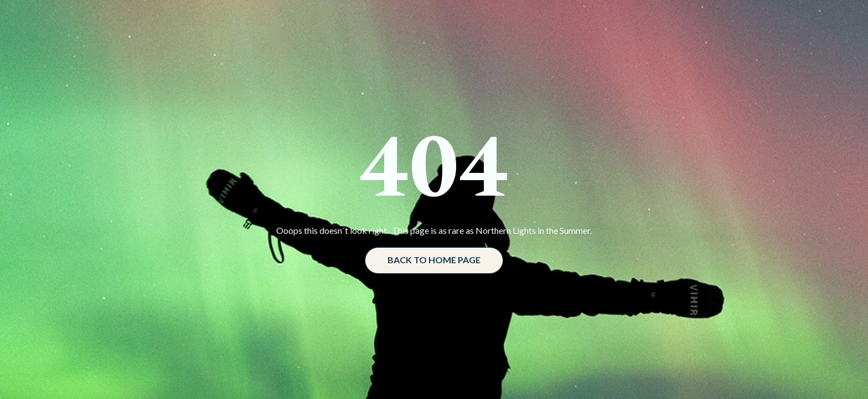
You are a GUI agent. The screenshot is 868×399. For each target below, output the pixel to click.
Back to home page (434, 260)
